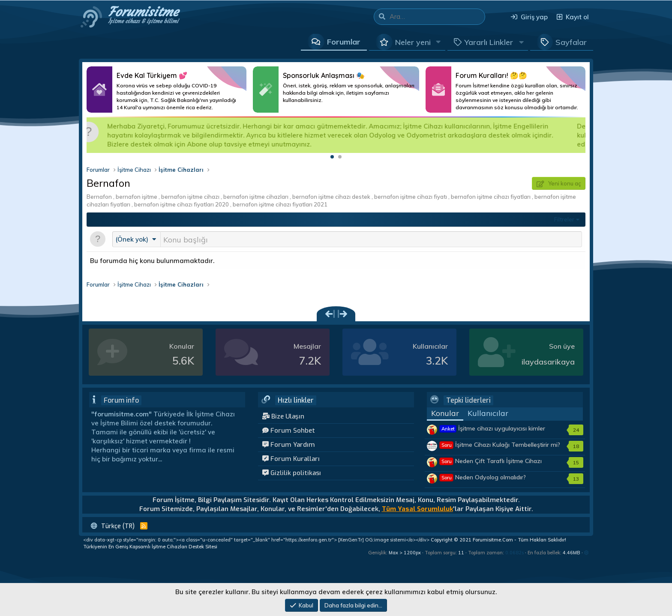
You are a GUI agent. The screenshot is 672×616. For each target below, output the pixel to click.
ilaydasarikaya (548, 363)
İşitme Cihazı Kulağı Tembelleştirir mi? (500, 446)
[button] (438, 42)
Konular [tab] (445, 414)
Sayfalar (571, 42)
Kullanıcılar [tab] (488, 414)
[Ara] (437, 17)
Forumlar (344, 42)
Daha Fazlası (166, 90)
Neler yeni (413, 42)
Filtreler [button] (564, 219)
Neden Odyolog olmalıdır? (483, 478)
